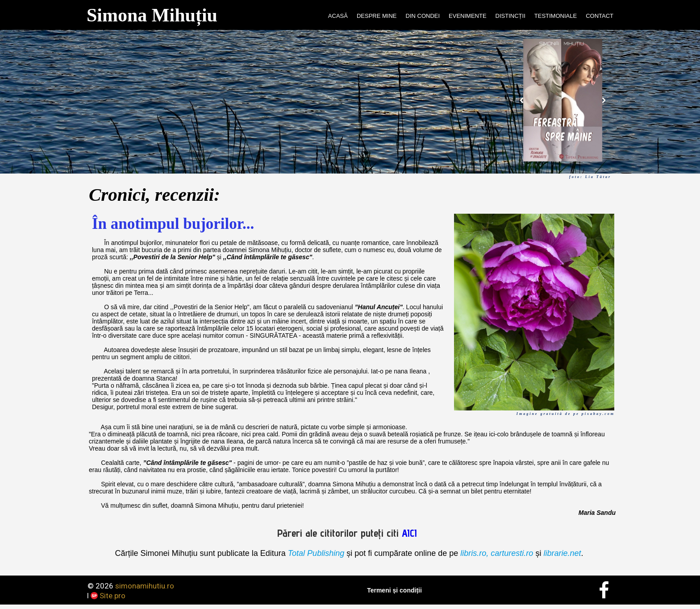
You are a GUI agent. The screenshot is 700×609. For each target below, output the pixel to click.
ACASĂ (338, 16)
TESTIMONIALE (556, 16)
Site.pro (112, 596)
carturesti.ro (511, 553)
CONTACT (600, 16)
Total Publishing (316, 553)
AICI (409, 533)
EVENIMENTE (468, 16)
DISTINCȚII (510, 16)
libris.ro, (474, 553)
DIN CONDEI (423, 16)
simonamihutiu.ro (145, 586)
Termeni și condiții (394, 590)
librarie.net (562, 553)
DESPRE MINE (377, 16)
